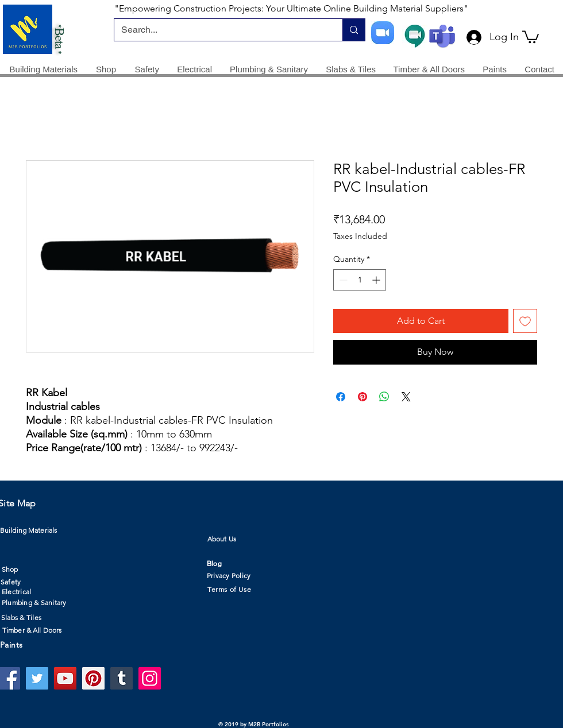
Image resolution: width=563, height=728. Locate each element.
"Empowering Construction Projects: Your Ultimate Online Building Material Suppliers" (291, 8)
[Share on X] (406, 397)
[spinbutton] (360, 280)
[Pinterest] (93, 678)
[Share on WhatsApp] (384, 397)
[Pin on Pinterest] (363, 397)
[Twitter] (37, 678)
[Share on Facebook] (341, 397)
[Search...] (220, 30)
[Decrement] (342, 280)
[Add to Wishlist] (525, 321)
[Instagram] (150, 678)
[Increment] (377, 280)
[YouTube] (65, 678)
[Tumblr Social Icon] (122, 678)
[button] (531, 36)
